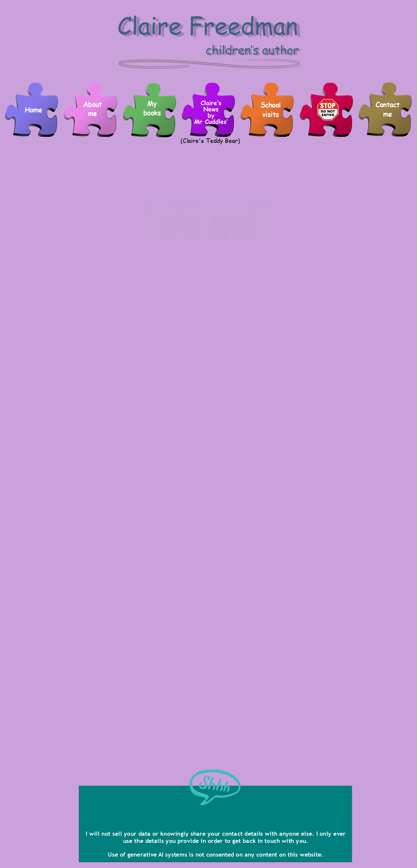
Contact (388, 105)
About (92, 104)
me (388, 114)
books (152, 113)
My (152, 104)
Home (34, 110)
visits (271, 114)
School (271, 105)
